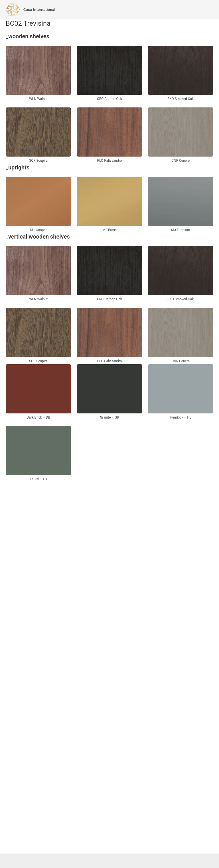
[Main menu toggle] (208, 9)
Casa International (39, 9)
